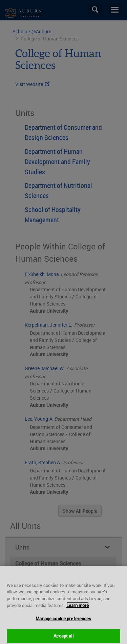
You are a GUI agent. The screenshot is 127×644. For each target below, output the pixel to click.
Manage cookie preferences (63, 621)
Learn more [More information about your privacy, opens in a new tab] (78, 608)
